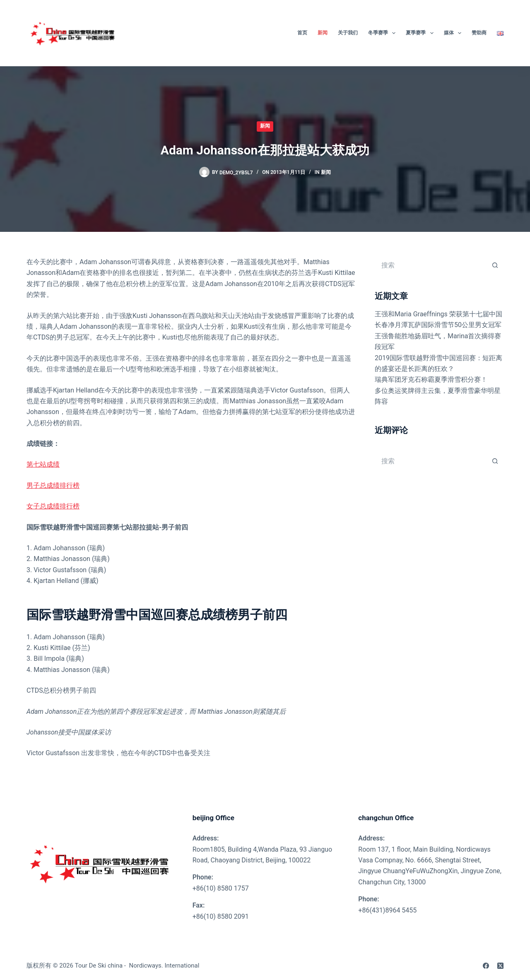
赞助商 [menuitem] (479, 33)
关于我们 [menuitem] (348, 33)
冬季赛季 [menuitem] (383, 33)
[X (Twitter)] (500, 966)
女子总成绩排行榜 (53, 506)
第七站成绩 (43, 464)
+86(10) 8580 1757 (221, 888)
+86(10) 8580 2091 (221, 916)
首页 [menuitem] (302, 33)
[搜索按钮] (495, 265)
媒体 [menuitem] (454, 33)
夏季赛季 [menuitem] (421, 33)
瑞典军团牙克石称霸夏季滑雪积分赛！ (431, 379)
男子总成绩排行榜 (53, 485)
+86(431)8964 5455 (387, 910)
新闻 (265, 126)
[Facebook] (486, 966)
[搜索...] (431, 265)
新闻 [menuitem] (323, 33)
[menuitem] (498, 33)
